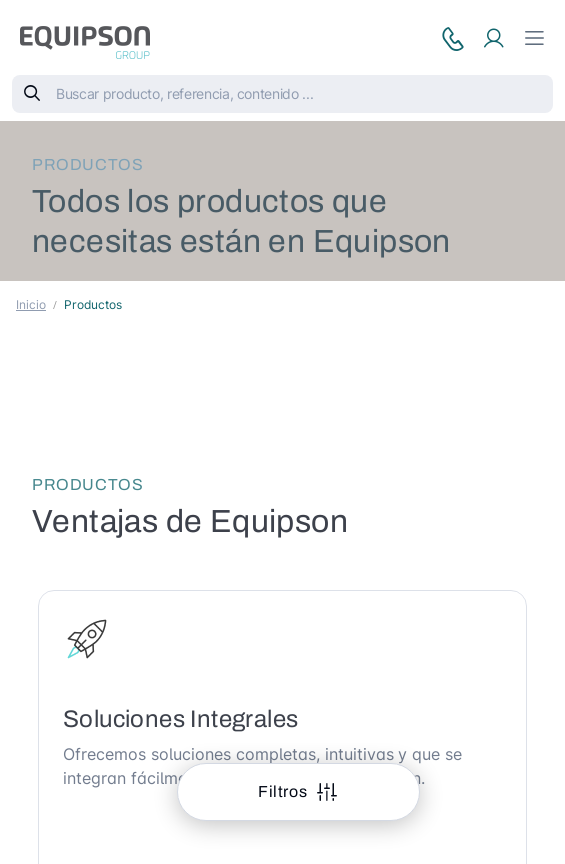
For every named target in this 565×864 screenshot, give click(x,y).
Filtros (284, 791)
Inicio (31, 304)
